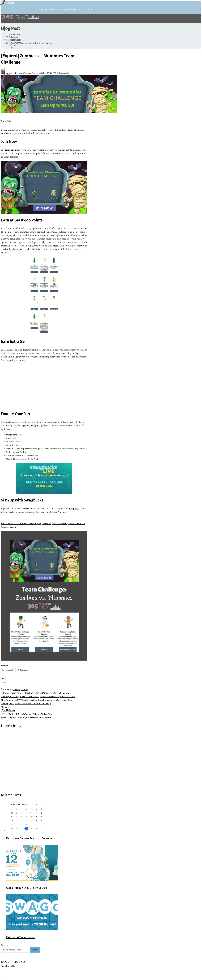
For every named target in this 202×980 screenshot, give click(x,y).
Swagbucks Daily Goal (25, 697)
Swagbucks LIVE (28, 249)
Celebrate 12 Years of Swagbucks (27, 888)
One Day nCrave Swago (21, 937)
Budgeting (15, 37)
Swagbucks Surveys (47, 700)
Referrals (11, 52)
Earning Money (21, 690)
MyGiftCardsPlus (33, 693)
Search (5, 945)
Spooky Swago (36, 425)
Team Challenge (44, 703)
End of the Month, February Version (29, 838)
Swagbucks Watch (19, 703)
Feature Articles (17, 34)
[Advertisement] (44, 386)
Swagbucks (74, 508)
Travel (13, 45)
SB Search (49, 693)
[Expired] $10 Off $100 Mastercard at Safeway (26, 718)
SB (43, 693)
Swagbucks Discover (45, 697)
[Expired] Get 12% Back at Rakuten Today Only (27, 714)
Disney (14, 48)
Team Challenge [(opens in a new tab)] (13, 150)
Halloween (20, 693)
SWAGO (32, 703)
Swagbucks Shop (30, 700)
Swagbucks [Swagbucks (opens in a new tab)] (6, 130)
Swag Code (59, 693)
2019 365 (11, 693)
